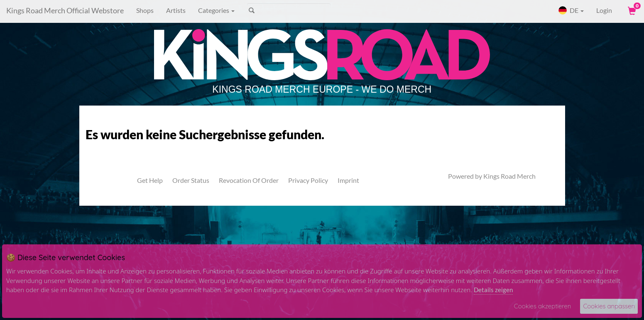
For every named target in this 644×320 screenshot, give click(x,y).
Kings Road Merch (509, 176)
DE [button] (571, 10)
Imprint (348, 180)
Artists (176, 10)
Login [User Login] (604, 10)
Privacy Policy (308, 180)
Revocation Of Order (249, 180)
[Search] (289, 10)
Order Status (191, 180)
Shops (145, 10)
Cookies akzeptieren (543, 306)
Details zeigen (493, 290)
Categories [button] (216, 10)
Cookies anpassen (609, 306)
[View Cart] (631, 10)
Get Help (150, 180)
